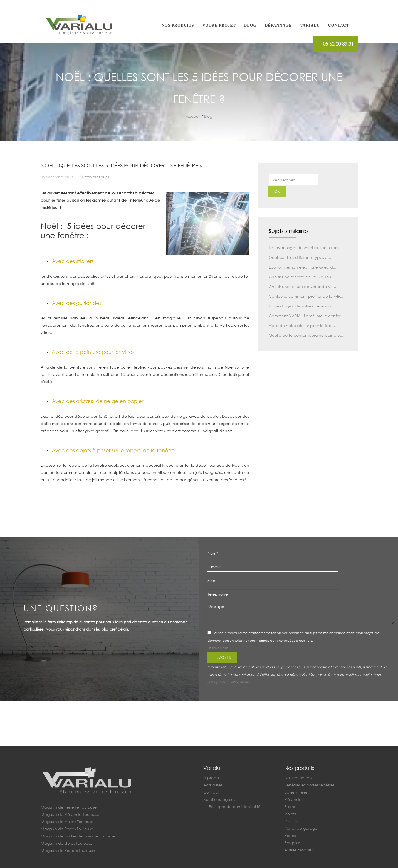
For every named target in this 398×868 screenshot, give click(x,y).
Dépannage (278, 25)
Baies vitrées (296, 792)
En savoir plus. (218, 648)
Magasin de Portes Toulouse (67, 829)
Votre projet (219, 25)
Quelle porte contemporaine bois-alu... (306, 335)
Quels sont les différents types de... (301, 257)
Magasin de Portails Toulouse (68, 850)
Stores (290, 806)
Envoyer (222, 657)
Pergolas (292, 843)
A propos (212, 778)
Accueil (193, 116)
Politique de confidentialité (235, 806)
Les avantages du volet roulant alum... (305, 248)
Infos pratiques (96, 177)
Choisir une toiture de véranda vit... (302, 287)
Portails (291, 821)
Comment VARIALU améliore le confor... (306, 316)
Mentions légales (219, 799)
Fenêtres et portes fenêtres (309, 785)
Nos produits (178, 25)
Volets (290, 814)
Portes (290, 835)
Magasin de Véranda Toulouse (70, 814)
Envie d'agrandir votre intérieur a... (302, 306)
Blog (250, 25)
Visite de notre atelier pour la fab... (302, 325)
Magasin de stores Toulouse (66, 843)
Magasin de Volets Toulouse (67, 821)
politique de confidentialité (229, 682)
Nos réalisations (299, 778)
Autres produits (299, 850)
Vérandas (294, 799)
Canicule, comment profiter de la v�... (306, 296)
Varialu (310, 25)
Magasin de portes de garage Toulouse (78, 836)
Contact (339, 25)
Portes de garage (301, 828)
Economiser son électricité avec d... (302, 267)
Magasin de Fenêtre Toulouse (69, 807)
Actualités (213, 785)
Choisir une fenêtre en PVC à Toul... (302, 277)
